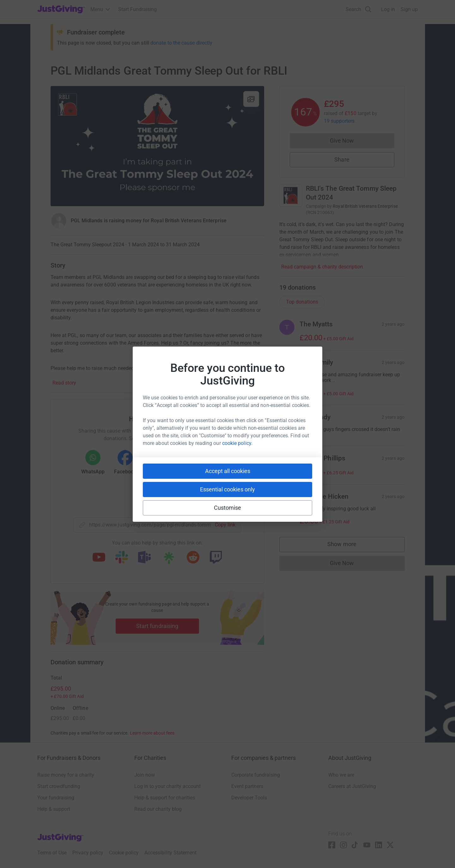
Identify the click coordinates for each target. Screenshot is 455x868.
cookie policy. (237, 443)
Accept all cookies (228, 471)
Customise (228, 508)
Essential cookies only (227, 489)
